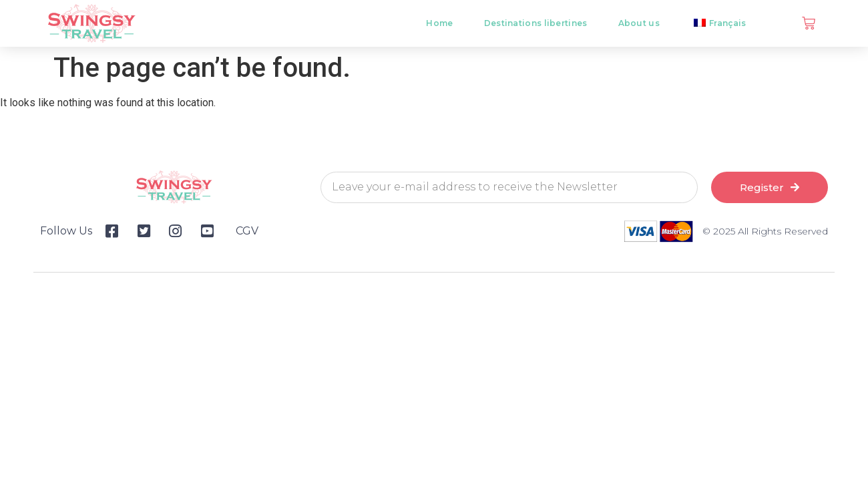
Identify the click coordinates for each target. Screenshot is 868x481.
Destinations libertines (536, 23)
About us (639, 23)
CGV (247, 231)
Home (439, 23)
